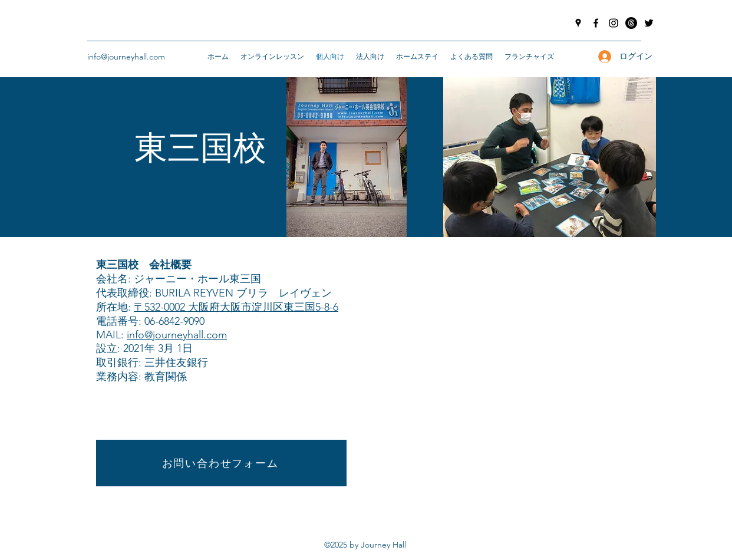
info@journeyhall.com (126, 57)
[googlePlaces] (578, 23)
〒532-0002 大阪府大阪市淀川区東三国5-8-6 (236, 307)
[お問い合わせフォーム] (221, 463)
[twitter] (649, 23)
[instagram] (614, 23)
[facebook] (596, 23)
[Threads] (631, 23)
